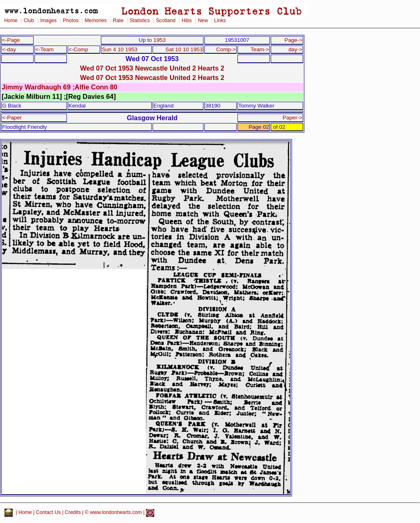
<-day (9, 49)
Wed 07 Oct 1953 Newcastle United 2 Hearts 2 (152, 68)
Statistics (140, 21)
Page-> (293, 40)
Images (48, 21)
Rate (118, 21)
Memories (96, 21)
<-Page (11, 40)
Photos (71, 21)
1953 (160, 40)
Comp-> (226, 49)
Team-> (260, 49)
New (203, 21)
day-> (295, 49)
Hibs (187, 21)
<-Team (45, 49)
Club (29, 21)
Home (11, 21)
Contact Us (49, 513)
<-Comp (78, 49)
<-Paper (12, 118)
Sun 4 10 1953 (120, 49)
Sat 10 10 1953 (184, 49)
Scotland (166, 21)
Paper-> (292, 118)
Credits (73, 513)
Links (220, 21)
